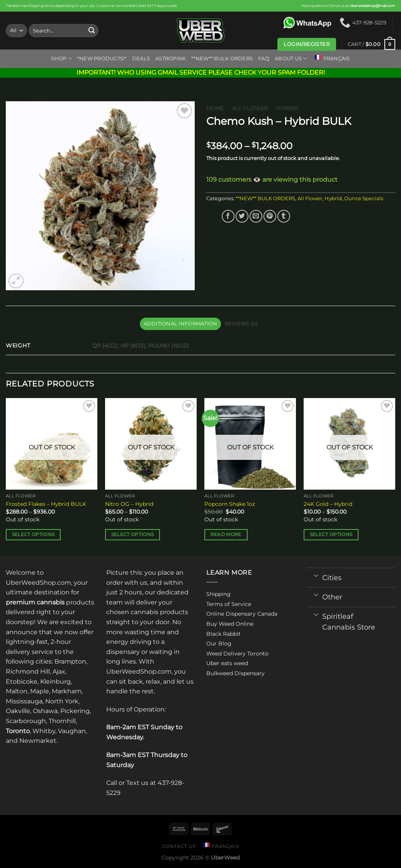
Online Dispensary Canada (242, 614)
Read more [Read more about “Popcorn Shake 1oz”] (226, 534)
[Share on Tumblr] (284, 216)
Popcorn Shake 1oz (230, 504)
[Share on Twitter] (242, 216)
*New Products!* (102, 59)
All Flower (250, 108)
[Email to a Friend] (256, 216)
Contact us (179, 846)
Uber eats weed (227, 663)
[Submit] (92, 31)
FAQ (264, 59)
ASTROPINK (171, 59)
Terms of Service (229, 604)
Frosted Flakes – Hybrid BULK (46, 504)
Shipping (218, 594)
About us (291, 59)
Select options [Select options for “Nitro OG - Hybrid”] (133, 534)
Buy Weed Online (230, 624)
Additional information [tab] (181, 324)
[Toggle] (316, 575)
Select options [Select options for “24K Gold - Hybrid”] (331, 534)
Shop (61, 59)
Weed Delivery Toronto (237, 654)
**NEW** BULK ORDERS (222, 59)
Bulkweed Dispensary (235, 673)
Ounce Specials (364, 198)
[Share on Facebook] (228, 216)
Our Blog (219, 643)
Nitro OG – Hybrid (129, 504)
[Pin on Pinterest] (270, 216)
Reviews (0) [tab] (241, 324)
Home (215, 108)
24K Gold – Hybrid (328, 504)
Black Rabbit (223, 634)
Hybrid (287, 108)
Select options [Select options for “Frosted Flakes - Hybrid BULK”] (33, 534)
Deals (141, 59)
